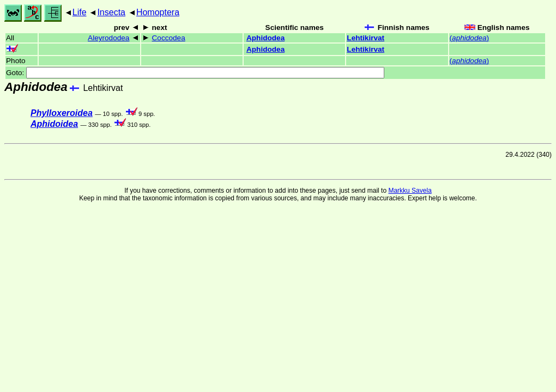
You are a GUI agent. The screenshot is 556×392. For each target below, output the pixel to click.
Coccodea (169, 38)
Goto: (195, 73)
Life (80, 12)
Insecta (111, 12)
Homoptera (158, 12)
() (470, 38)
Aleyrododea (108, 38)
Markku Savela (410, 191)
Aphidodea (265, 38)
